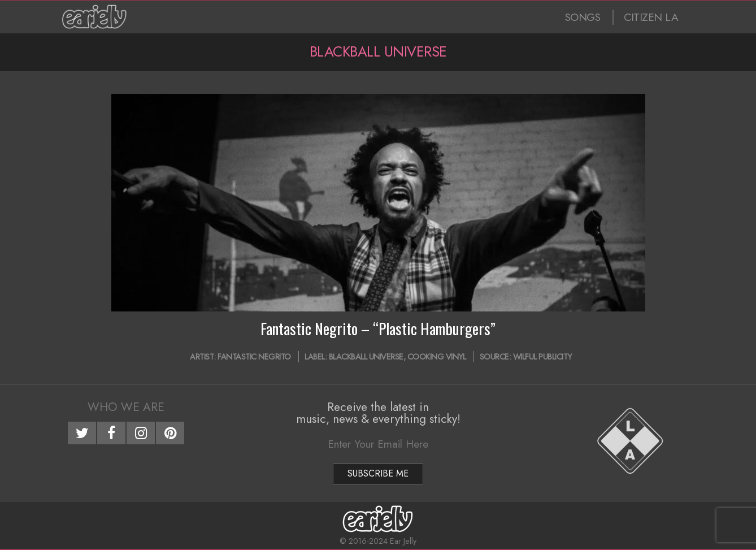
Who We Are (126, 407)
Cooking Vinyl (437, 357)
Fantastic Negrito (254, 357)
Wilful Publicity (542, 357)
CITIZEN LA (651, 17)
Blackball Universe (366, 357)
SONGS (583, 17)
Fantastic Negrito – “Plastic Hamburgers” (378, 328)
